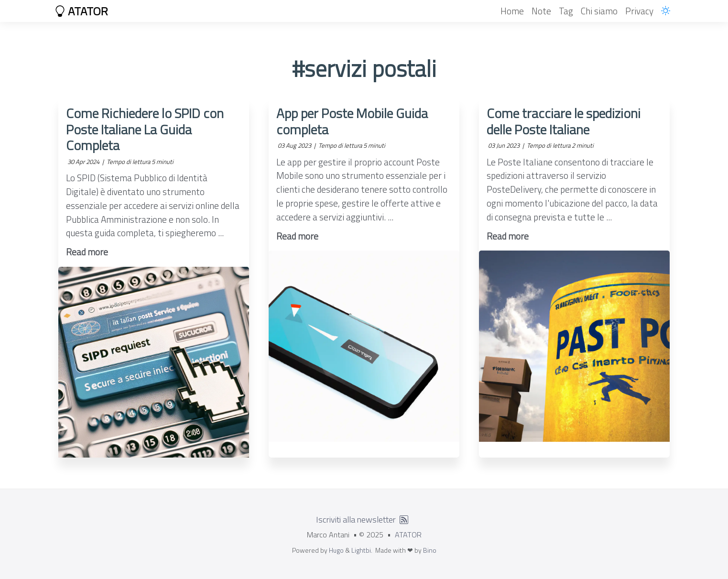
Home (512, 11)
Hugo (336, 550)
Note (541, 11)
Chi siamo (599, 11)
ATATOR (81, 11)
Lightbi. (362, 550)
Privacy (639, 11)
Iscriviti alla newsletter (356, 519)
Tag (566, 11)
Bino (430, 550)
